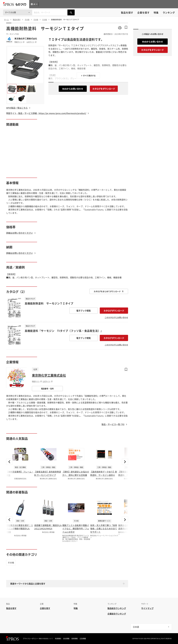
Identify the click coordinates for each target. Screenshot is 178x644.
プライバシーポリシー (31, 639)
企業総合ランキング (117, 614)
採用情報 (75, 639)
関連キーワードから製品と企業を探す (28, 584)
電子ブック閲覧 (84, 311)
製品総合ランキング (117, 608)
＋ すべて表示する (88, 76)
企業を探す (143, 13)
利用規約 (58, 639)
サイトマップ (147, 608)
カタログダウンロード (114, 311)
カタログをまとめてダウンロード (109, 291)
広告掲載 (83, 639)
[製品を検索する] (71, 12)
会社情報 (66, 639)
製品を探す (127, 13)
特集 (156, 13)
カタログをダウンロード (104, 89)
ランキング (169, 13)
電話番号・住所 (47, 389)
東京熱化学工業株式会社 (26, 39)
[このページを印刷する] (120, 28)
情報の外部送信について (46, 639)
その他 (11, 563)
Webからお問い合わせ (73, 89)
